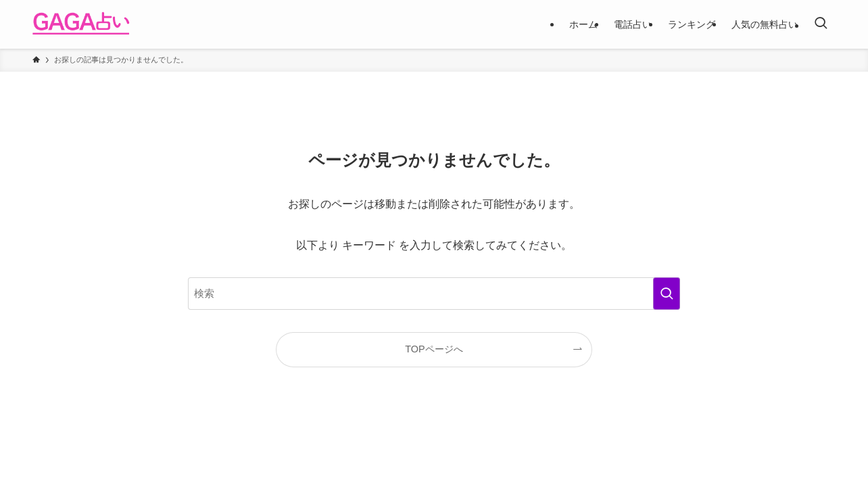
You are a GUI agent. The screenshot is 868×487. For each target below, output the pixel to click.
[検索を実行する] (667, 294)
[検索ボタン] (821, 24)
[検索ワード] (434, 294)
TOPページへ (434, 349)
